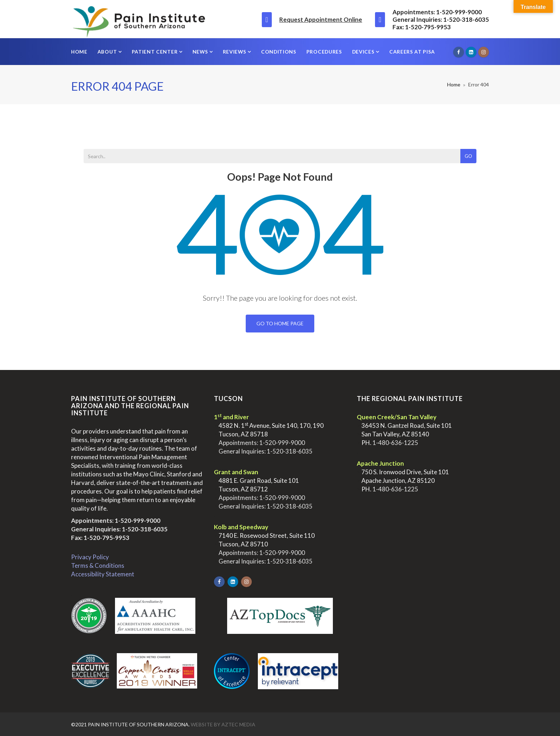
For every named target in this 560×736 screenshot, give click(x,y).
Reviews (235, 52)
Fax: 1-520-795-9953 (100, 538)
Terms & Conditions (98, 565)
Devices (364, 52)
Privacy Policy (90, 557)
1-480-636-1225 (395, 443)
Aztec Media (238, 724)
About (108, 52)
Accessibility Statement (103, 574)
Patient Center (155, 52)
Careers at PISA (412, 52)
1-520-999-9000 (137, 520)
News (201, 52)
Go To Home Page (280, 323)
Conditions (279, 52)
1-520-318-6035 (145, 529)
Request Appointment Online (321, 19)
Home (79, 52)
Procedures (324, 52)
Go (468, 156)
